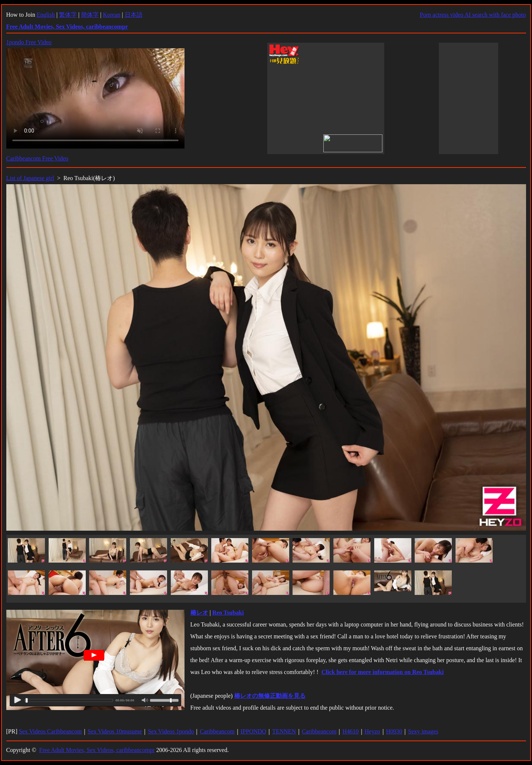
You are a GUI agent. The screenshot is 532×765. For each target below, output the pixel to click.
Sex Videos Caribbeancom (50, 731)
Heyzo (372, 731)
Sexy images (423, 731)
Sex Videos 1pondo (171, 731)
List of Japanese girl (30, 178)
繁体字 (68, 15)
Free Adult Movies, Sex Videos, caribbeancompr (97, 750)
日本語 (134, 15)
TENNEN (284, 731)
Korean (112, 15)
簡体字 (90, 15)
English (46, 15)
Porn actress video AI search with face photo (473, 15)
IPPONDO (253, 731)
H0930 (394, 731)
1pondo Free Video (29, 42)
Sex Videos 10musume (115, 731)
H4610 (350, 731)
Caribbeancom (217, 731)
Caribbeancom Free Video (37, 158)
